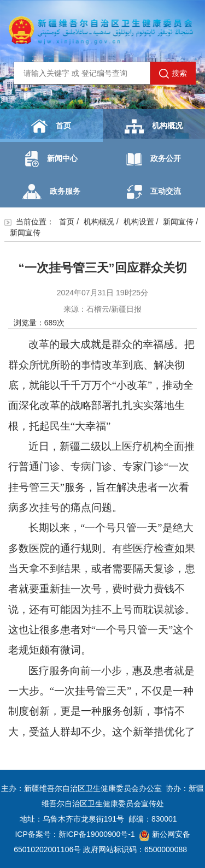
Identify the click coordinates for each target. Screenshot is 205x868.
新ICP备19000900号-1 (97, 834)
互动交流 (154, 192)
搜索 (173, 74)
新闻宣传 (178, 222)
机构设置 (139, 222)
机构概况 (154, 126)
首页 (51, 126)
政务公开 (154, 159)
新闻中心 (51, 159)
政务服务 (51, 192)
